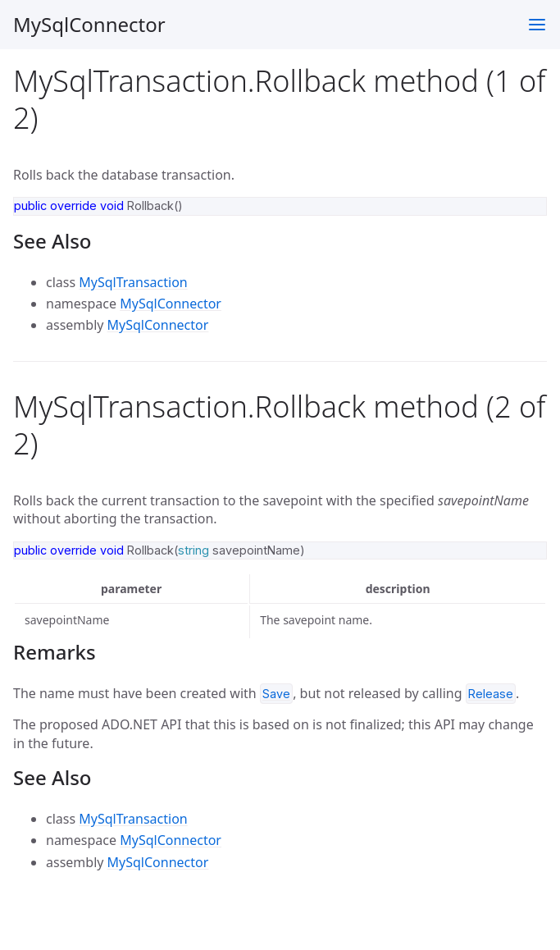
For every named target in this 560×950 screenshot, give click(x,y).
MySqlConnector (89, 24)
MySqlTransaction (133, 282)
